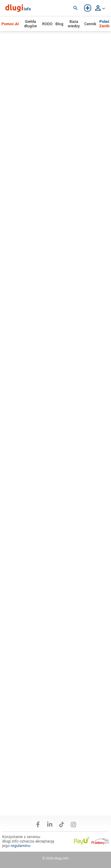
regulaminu (20, 846)
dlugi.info (62, 858)
